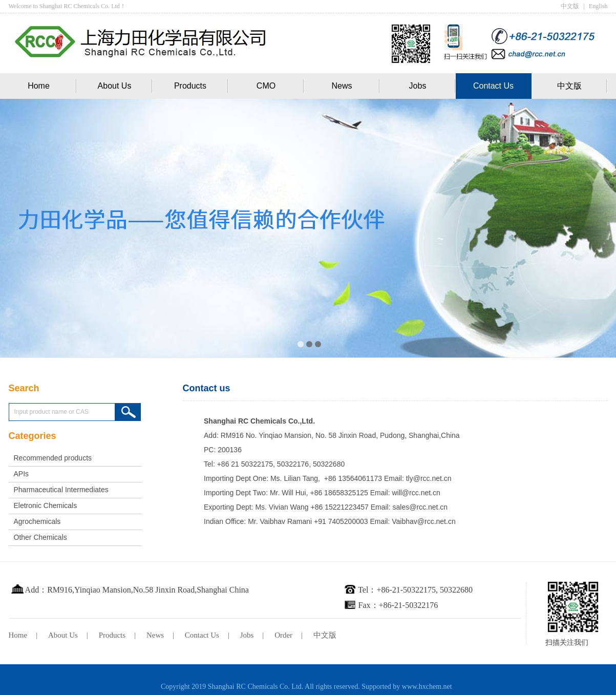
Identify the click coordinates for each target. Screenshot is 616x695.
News (342, 86)
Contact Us (493, 86)
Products (190, 86)
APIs (22, 474)
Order (283, 635)
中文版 (570, 6)
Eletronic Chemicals (46, 506)
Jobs (418, 86)
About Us (115, 86)
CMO (266, 86)
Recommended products (53, 458)
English (598, 6)
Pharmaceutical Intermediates (61, 490)
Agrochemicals (37, 521)
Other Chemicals (40, 537)
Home (39, 86)
